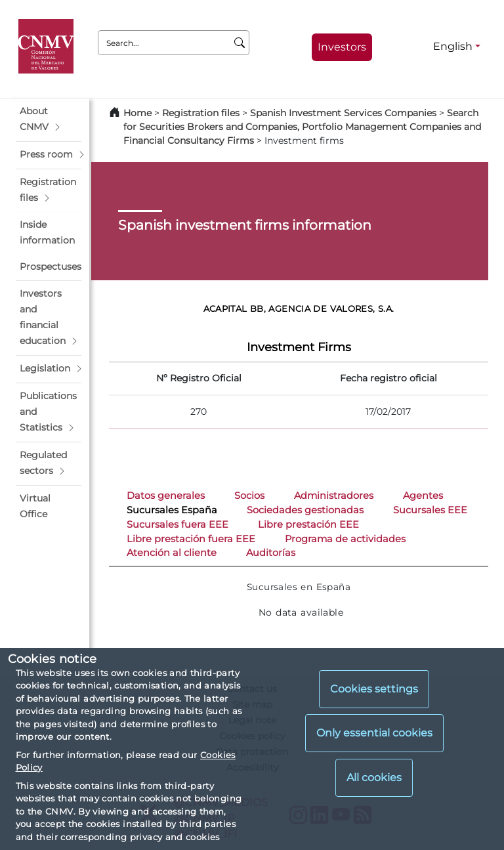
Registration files (201, 113)
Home (137, 113)
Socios (249, 496)
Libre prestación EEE (308, 524)
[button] (49, 119)
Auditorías (271, 553)
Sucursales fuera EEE (178, 524)
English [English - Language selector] (453, 46)
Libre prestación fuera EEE (191, 539)
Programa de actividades (345, 539)
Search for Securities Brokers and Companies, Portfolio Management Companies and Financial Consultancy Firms (302, 127)
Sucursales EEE (430, 510)
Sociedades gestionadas (305, 510)
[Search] (240, 43)
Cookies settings (374, 689)
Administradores (334, 496)
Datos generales (166, 496)
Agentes (423, 496)
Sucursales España (172, 510)
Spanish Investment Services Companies (343, 113)
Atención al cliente (172, 553)
